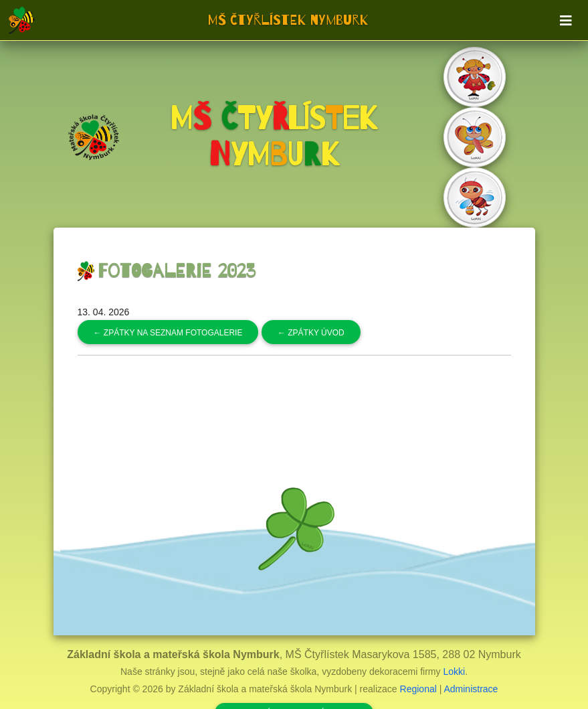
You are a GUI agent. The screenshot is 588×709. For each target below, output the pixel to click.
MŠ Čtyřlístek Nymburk (288, 20)
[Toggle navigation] (566, 21)
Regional (418, 689)
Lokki (454, 672)
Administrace (471, 689)
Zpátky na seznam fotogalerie (168, 333)
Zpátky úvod (311, 333)
